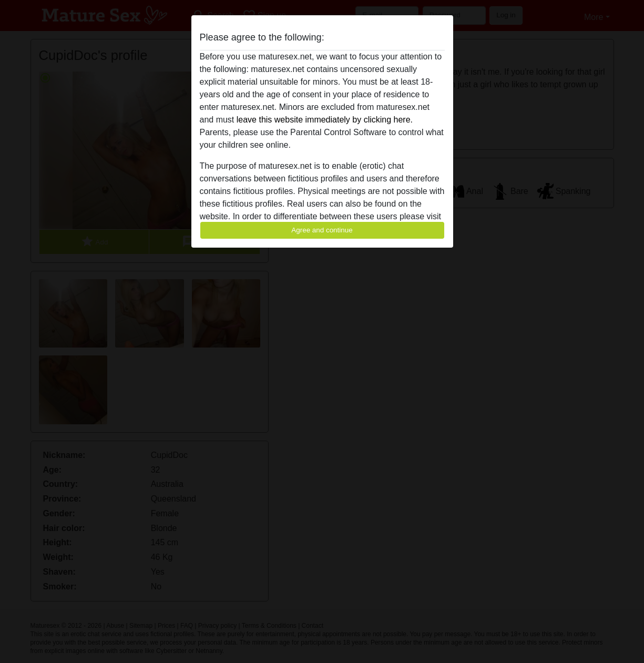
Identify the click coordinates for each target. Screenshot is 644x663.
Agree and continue (322, 230)
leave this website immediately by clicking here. (325, 120)
